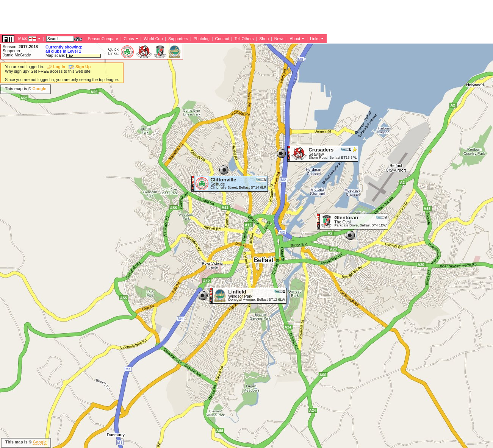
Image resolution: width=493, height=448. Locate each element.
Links (315, 39)
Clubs (129, 39)
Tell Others (244, 39)
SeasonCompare (103, 39)
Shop (264, 39)
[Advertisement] (138, 17)
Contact (222, 39)
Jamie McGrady (17, 55)
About (295, 39)
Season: (20, 47)
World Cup (153, 39)
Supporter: (12, 51)
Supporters (178, 39)
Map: (23, 38)
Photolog (202, 39)
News (279, 39)
